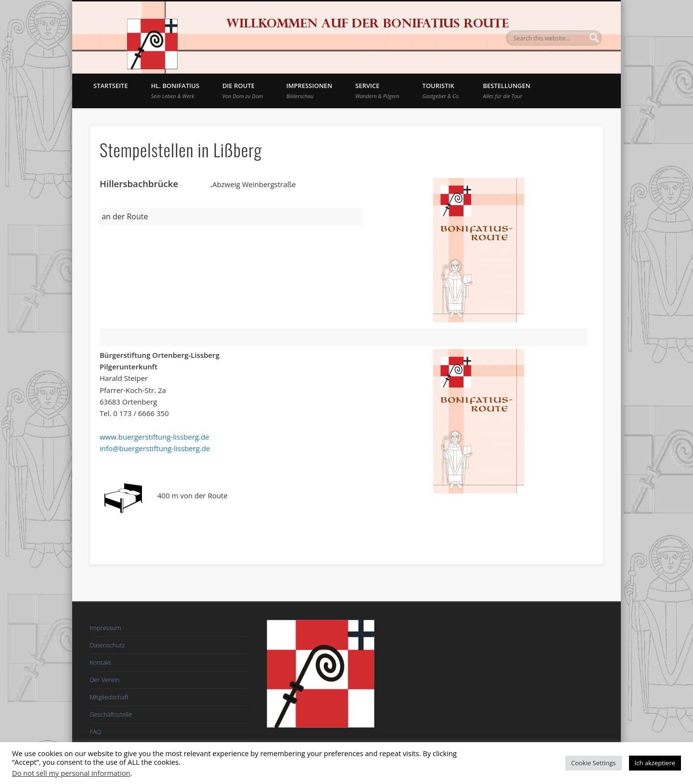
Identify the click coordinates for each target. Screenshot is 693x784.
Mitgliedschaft (109, 697)
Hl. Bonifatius (175, 90)
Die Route (243, 90)
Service (377, 90)
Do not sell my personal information (71, 773)
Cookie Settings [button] (594, 763)
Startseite (111, 86)
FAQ (95, 732)
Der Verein (104, 680)
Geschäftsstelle (111, 714)
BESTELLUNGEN (507, 90)
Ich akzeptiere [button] (655, 763)
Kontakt (100, 662)
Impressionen (309, 90)
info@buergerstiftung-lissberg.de (155, 448)
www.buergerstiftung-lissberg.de (154, 437)
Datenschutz (107, 645)
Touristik (441, 90)
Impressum (105, 628)
